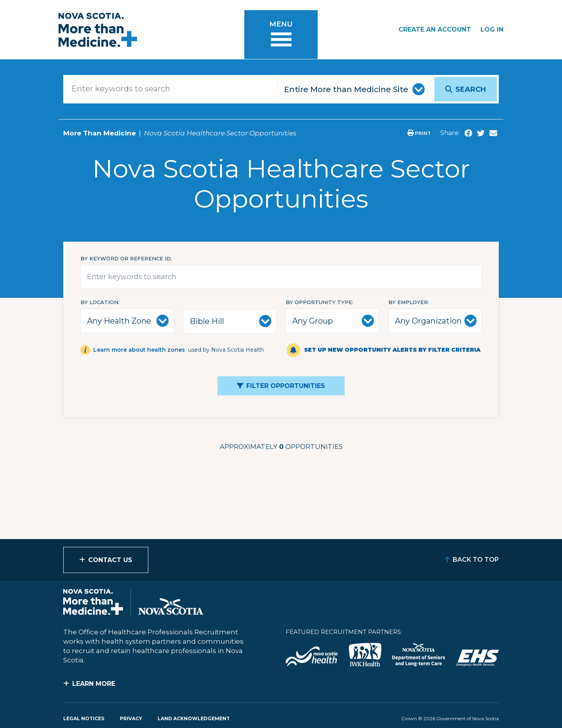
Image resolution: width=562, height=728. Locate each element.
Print (419, 133)
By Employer (408, 302)
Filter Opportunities (286, 386)
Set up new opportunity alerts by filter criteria (392, 350)
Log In (492, 29)
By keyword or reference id (125, 258)
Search (471, 89)
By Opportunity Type (319, 302)
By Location (99, 302)
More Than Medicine (100, 133)
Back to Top (476, 560)
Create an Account (435, 29)
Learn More (94, 684)
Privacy (131, 718)
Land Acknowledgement (194, 718)
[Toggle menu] (281, 35)
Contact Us (110, 560)
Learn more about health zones (139, 350)
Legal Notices (84, 718)
